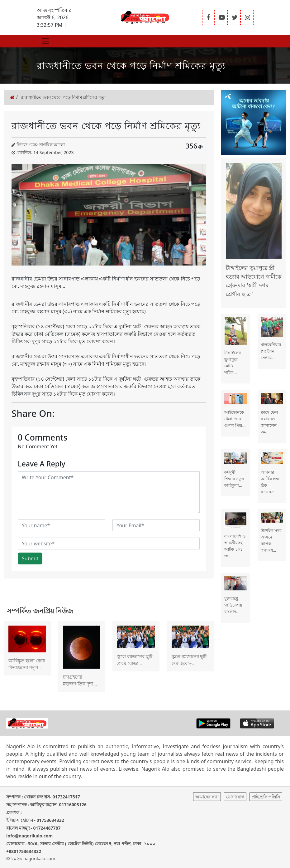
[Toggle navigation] (45, 41)
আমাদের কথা (207, 797)
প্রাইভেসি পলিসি (266, 797)
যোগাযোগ (235, 797)
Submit (30, 558)
